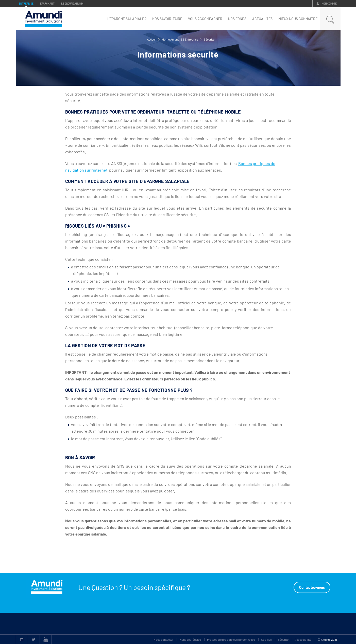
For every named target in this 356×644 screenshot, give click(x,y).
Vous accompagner (205, 19)
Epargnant (47, 4)
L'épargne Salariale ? (127, 19)
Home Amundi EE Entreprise (180, 39)
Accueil (152, 39)
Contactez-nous (312, 587)
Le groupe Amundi (72, 4)
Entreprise (26, 4)
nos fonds (237, 19)
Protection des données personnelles (231, 639)
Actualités (262, 19)
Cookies (266, 639)
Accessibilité (303, 639)
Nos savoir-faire (167, 19)
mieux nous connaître (298, 19)
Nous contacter (163, 639)
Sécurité (283, 639)
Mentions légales (190, 639)
